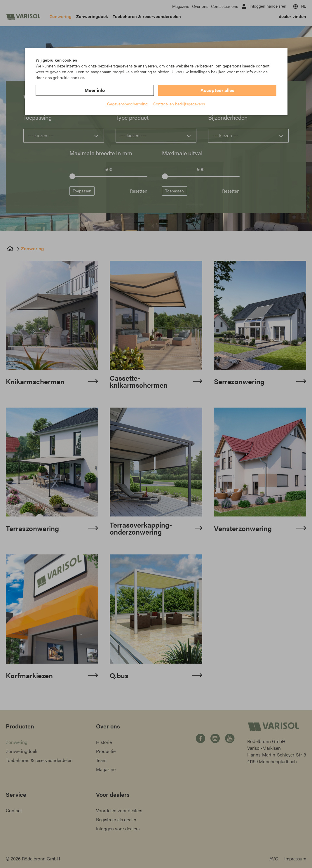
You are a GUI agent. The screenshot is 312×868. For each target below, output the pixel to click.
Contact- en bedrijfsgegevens (179, 104)
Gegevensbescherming (127, 104)
